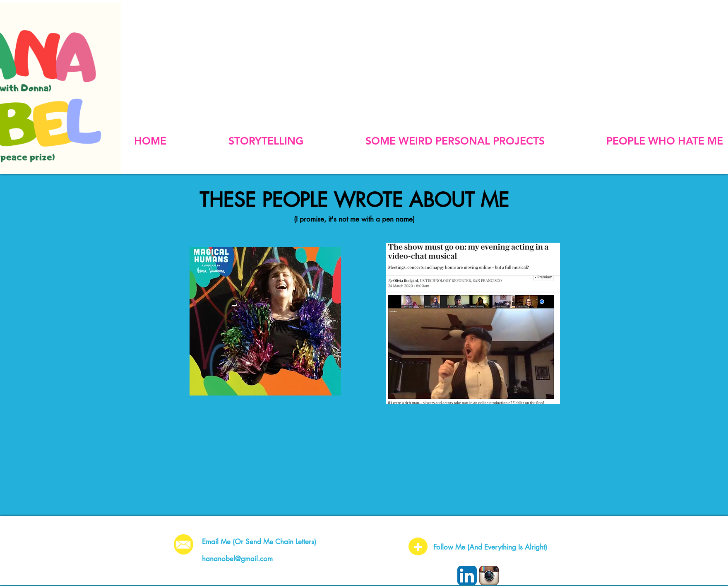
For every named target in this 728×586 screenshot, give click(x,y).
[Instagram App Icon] (489, 575)
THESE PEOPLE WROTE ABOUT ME (354, 200)
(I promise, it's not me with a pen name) (354, 219)
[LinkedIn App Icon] (467, 575)
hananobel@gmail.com (237, 559)
